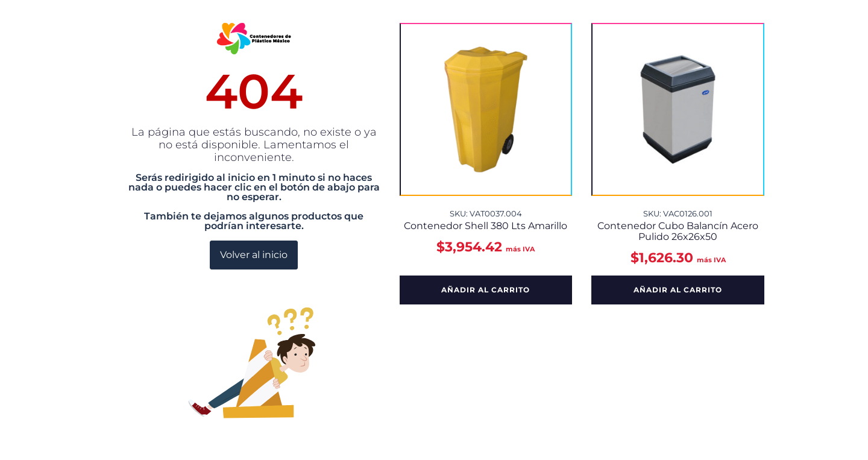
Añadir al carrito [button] (486, 290)
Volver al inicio (254, 255)
